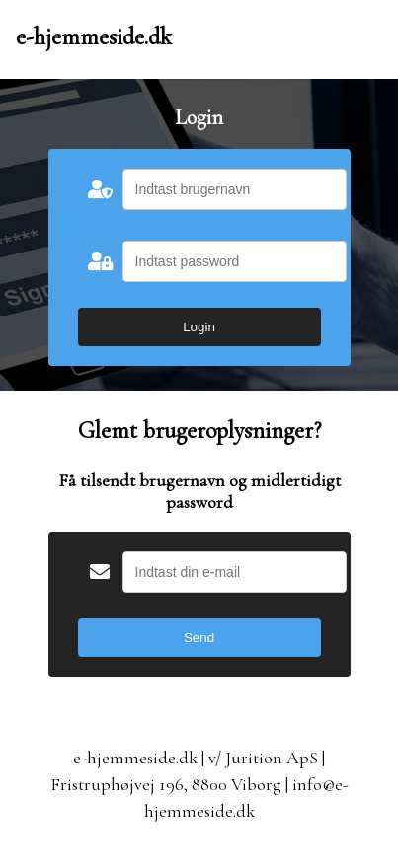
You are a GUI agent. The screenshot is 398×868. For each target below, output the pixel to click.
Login (199, 327)
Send (199, 638)
